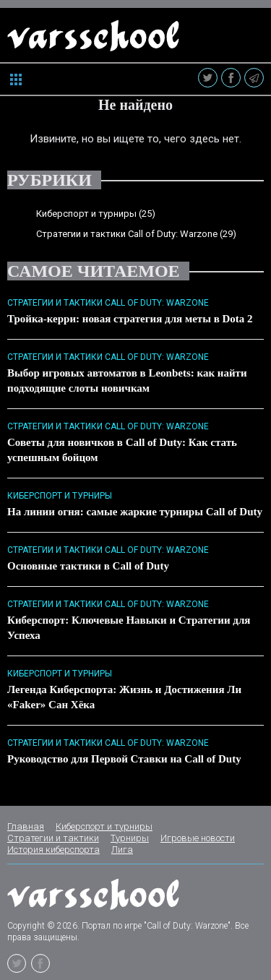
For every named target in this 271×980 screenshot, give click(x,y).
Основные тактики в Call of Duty (88, 566)
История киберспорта (53, 850)
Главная (26, 826)
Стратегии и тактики (53, 838)
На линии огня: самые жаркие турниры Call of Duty (135, 512)
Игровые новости (198, 838)
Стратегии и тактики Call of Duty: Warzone (127, 234)
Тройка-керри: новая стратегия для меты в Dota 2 (130, 319)
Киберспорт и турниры (86, 214)
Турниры (130, 838)
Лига (122, 850)
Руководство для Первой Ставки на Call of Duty (124, 759)
